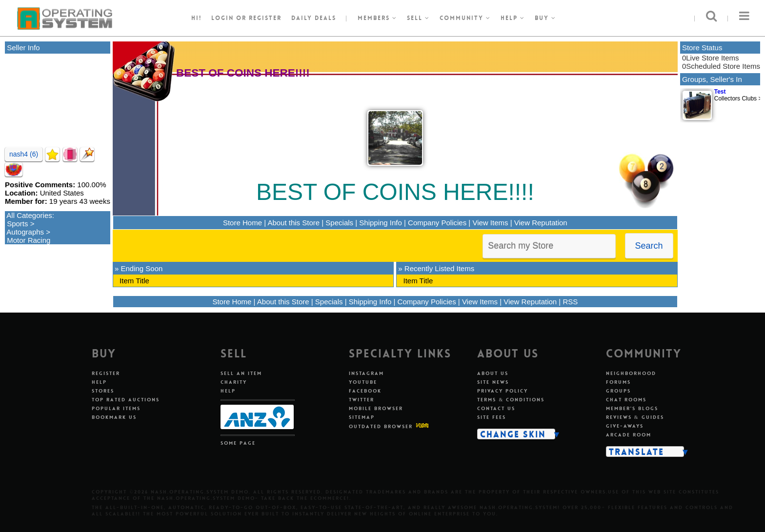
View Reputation (541, 223)
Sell (418, 18)
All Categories (29, 215)
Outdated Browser (381, 426)
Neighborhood (631, 373)
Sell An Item (241, 373)
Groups (618, 391)
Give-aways (625, 426)
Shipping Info (381, 223)
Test (720, 92)
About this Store (293, 223)
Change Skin (513, 434)
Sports (17, 224)
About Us (493, 373)
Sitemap (362, 417)
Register (106, 373)
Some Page (238, 443)
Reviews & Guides (635, 417)
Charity (234, 382)
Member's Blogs (632, 408)
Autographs (25, 232)
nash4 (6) (24, 154)
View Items (490, 223)
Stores (103, 391)
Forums (618, 382)
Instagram (366, 373)
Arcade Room (629, 435)
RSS (570, 302)
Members (377, 18)
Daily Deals (314, 18)
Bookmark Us (114, 417)
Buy (545, 18)
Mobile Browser (376, 408)
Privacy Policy (503, 391)
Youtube (363, 382)
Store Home (242, 223)
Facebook (365, 391)
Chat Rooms (626, 400)
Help (513, 18)
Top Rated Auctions (126, 400)
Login (222, 18)
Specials (339, 223)
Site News (493, 382)
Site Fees (492, 417)
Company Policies (437, 223)
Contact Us (496, 408)
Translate (636, 452)
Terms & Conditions (511, 400)
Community (465, 18)
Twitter (362, 400)
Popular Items (116, 408)
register (265, 18)
